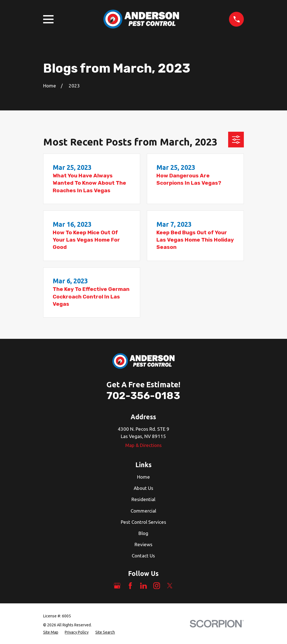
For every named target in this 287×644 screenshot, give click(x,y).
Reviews (143, 544)
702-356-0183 (143, 396)
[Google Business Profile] (117, 586)
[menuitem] (51, 632)
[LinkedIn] (143, 586)
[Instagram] (157, 586)
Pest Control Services (143, 522)
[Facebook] (130, 586)
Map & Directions (143, 445)
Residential (143, 499)
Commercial (143, 511)
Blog (143, 533)
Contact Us (143, 556)
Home (143, 477)
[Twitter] (170, 586)
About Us (143, 488)
